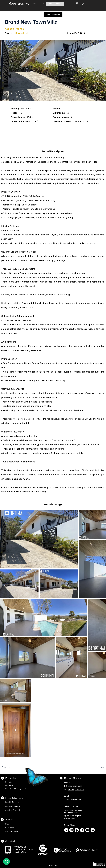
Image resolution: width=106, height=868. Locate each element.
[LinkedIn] (93, 830)
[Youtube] (87, 830)
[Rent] (34, 3)
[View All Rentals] (53, 14)
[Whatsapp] (66, 830)
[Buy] (27, 4)
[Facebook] (77, 830)
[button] (53, 70)
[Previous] (11, 767)
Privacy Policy (53, 865)
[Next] (97, 767)
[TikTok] (82, 830)
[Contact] (42, 3)
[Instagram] (71, 830)
